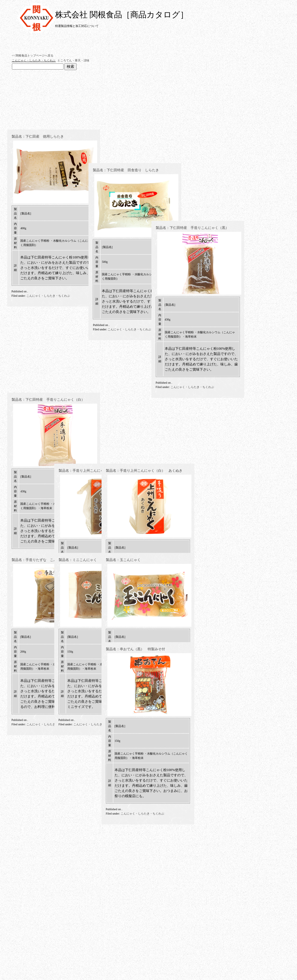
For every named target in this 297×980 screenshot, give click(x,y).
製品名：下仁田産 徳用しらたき (38, 281)
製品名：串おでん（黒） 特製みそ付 (135, 649)
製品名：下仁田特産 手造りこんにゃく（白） (48, 471)
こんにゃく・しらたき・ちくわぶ (34, 60)
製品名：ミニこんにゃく (78, 560)
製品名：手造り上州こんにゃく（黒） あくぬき (97, 471)
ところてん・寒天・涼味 (73, 60)
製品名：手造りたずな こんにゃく (39, 560)
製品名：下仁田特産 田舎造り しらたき (92, 381)
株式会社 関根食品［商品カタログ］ (122, 15)
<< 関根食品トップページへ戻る (33, 55)
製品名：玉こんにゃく (123, 560)
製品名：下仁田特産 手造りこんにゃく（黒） (142, 381)
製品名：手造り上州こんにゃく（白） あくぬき (144, 471)
